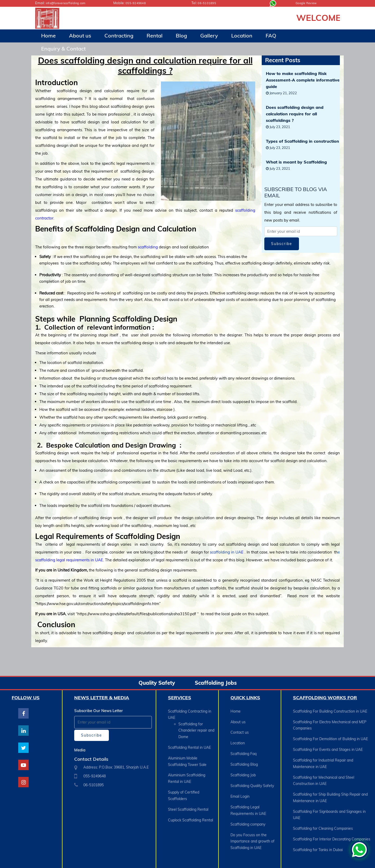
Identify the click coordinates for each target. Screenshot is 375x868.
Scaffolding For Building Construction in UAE (330, 711)
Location (242, 36)
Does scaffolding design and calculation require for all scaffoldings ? (295, 114)
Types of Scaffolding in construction (302, 141)
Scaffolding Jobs (216, 683)
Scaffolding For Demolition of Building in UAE (330, 734)
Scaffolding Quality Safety (252, 773)
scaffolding (148, 247)
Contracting (119, 36)
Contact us (240, 728)
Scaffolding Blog (244, 755)
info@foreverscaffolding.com (69, 3)
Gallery (209, 36)
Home (48, 36)
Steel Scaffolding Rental (188, 795)
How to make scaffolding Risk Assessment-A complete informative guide (303, 80)
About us (80, 36)
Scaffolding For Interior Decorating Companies (332, 819)
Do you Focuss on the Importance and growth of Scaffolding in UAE (252, 820)
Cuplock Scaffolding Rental (190, 804)
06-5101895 (208, 3)
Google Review (308, 3)
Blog (181, 36)
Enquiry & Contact (63, 49)
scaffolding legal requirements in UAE (69, 560)
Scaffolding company (248, 805)
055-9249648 (137, 3)
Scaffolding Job (243, 764)
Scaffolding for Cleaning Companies (323, 810)
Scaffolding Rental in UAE (189, 743)
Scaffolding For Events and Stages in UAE (328, 743)
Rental (155, 36)
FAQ (271, 36)
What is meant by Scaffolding (296, 162)
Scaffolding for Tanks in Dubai (318, 828)
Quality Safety (157, 683)
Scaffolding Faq (243, 746)
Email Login (240, 782)
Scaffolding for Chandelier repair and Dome (196, 728)
